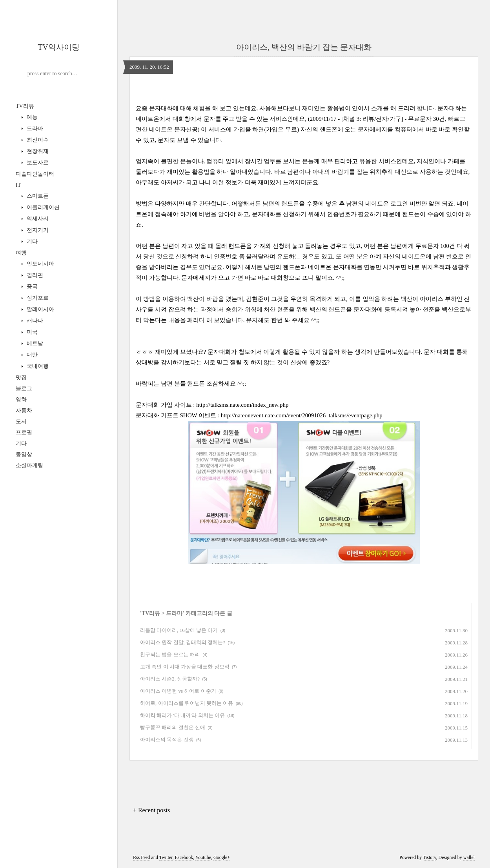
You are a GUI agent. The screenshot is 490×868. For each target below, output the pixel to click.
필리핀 (34, 275)
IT (18, 185)
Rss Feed (142, 857)
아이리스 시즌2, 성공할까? (170, 679)
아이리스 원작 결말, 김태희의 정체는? (183, 642)
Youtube (203, 857)
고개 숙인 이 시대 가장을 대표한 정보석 (185, 667)
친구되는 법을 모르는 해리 (170, 654)
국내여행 (37, 366)
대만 (31, 355)
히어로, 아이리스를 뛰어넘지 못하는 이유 (187, 703)
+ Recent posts (151, 810)
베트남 (34, 343)
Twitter (166, 857)
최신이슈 (37, 140)
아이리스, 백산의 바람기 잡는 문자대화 (304, 47)
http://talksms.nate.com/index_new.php (242, 405)
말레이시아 (40, 309)
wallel (469, 857)
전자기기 (37, 230)
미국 (31, 332)
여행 (21, 253)
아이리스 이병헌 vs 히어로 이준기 (178, 691)
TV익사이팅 (59, 47)
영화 (21, 399)
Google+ (222, 857)
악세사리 (37, 219)
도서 (21, 421)
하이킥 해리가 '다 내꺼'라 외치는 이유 (182, 715)
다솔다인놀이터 (35, 174)
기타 (31, 241)
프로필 (24, 432)
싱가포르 (37, 298)
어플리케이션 (42, 207)
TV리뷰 (25, 106)
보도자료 (37, 163)
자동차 (24, 410)
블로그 (24, 389)
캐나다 (34, 321)
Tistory (429, 857)
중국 (31, 287)
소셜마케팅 (29, 465)
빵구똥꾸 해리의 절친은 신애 (173, 727)
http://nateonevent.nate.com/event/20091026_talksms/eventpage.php (302, 415)
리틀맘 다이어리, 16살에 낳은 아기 (179, 630)
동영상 (24, 454)
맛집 (21, 378)
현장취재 (37, 151)
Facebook (184, 857)
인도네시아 (40, 264)
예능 (31, 117)
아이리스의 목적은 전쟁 (167, 740)
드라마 (34, 128)
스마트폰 (37, 196)
